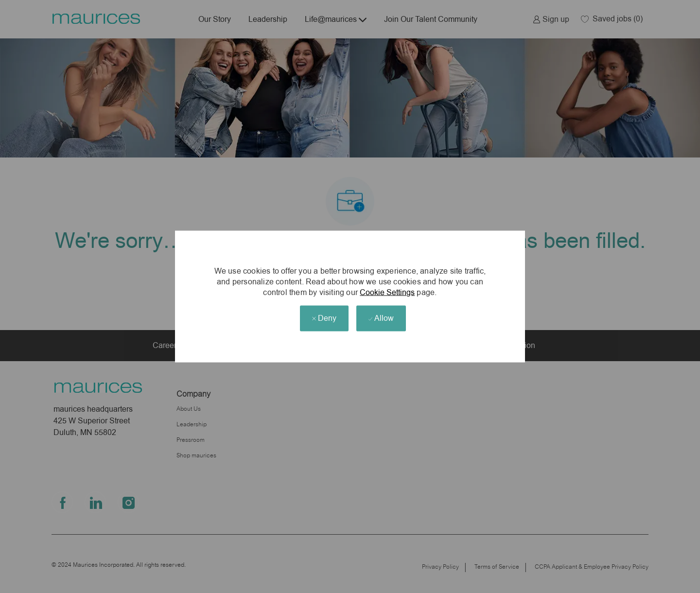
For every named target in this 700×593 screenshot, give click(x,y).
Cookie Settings (387, 292)
